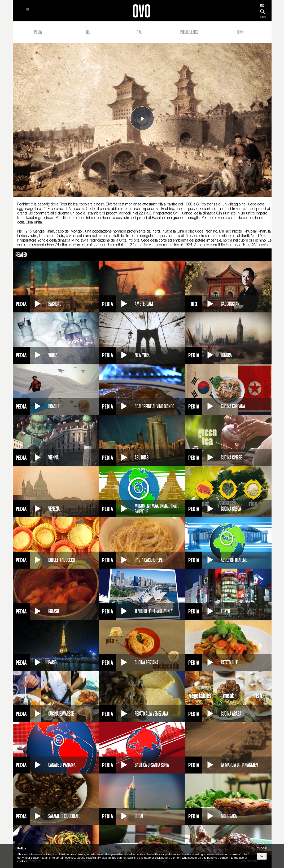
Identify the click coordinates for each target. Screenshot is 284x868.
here (94, 858)
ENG (262, 6)
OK (262, 856)
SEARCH (263, 17)
